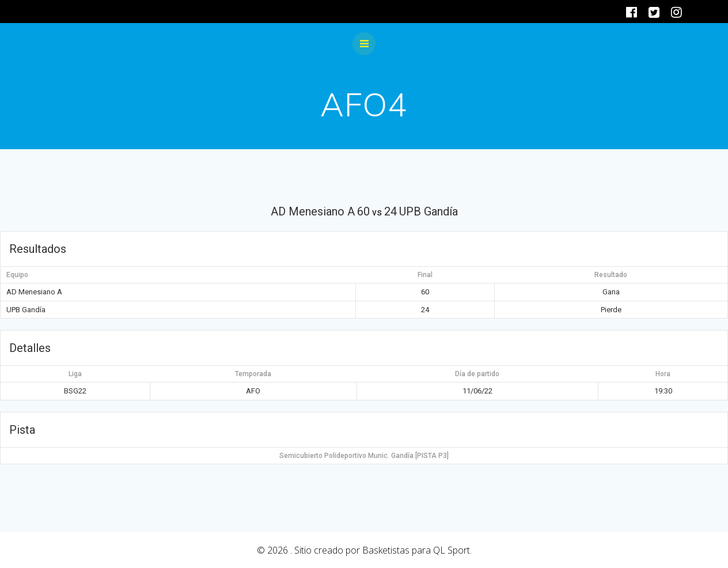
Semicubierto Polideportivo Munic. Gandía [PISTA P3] (364, 456)
